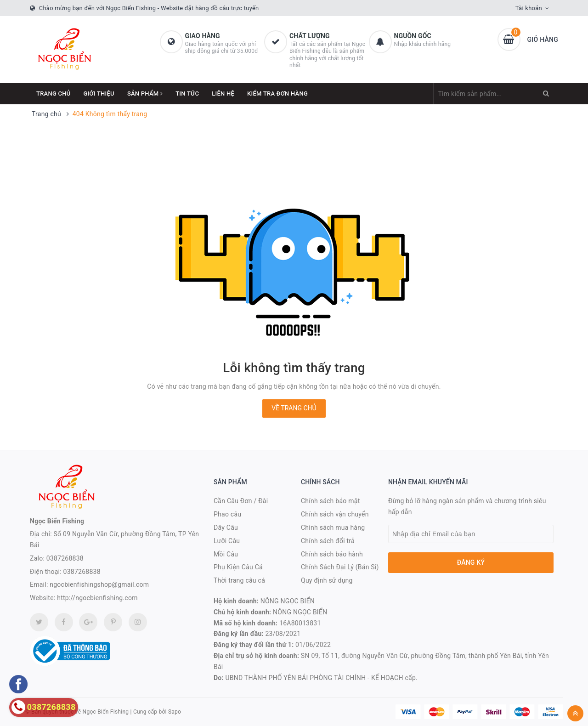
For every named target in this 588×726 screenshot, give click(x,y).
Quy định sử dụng (327, 580)
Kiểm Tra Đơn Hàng (277, 94)
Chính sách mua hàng (333, 527)
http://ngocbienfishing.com (97, 598)
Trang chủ (54, 94)
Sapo (175, 712)
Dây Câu (226, 527)
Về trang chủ (294, 408)
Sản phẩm (145, 94)
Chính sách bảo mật (330, 501)
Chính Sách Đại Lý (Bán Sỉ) (340, 567)
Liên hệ (223, 94)
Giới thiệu (99, 94)
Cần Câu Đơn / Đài (241, 501)
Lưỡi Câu (227, 541)
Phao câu (227, 514)
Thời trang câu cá (239, 580)
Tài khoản (529, 8)
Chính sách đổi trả (328, 541)
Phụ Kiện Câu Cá (238, 567)
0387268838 (65, 558)
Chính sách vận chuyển (335, 514)
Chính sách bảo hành (332, 554)
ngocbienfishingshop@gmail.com (99, 584)
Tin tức (187, 94)
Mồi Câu (226, 554)
